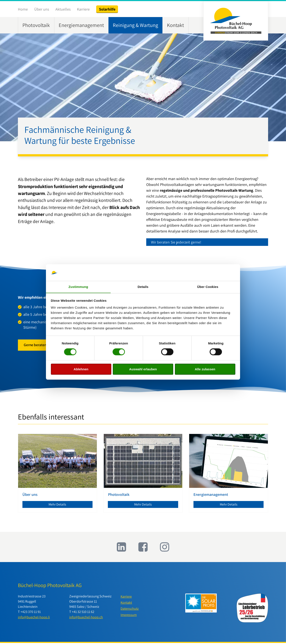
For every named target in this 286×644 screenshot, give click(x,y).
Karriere (83, 9)
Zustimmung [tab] (78, 287)
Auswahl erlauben (143, 369)
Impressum (129, 616)
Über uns (42, 9)
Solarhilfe (107, 9)
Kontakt (175, 25)
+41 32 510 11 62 (83, 613)
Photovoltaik (36, 25)
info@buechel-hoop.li (34, 618)
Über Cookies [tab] (208, 287)
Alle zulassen (205, 369)
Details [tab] (143, 287)
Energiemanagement (81, 25)
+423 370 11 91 (31, 613)
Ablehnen (81, 369)
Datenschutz (130, 610)
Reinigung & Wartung (135, 25)
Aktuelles (63, 9)
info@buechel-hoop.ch (86, 618)
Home (23, 9)
